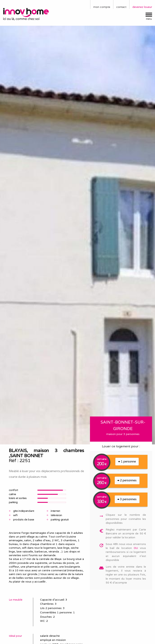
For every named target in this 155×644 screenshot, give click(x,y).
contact (121, 7)
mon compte (102, 7)
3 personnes (127, 499)
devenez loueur (142, 7)
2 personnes (127, 480)
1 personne (127, 461)
